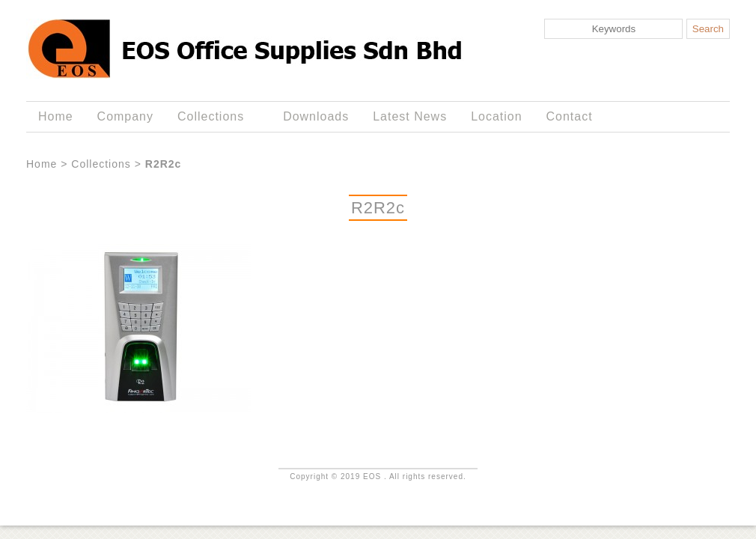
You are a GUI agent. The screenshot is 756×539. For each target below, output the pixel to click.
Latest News (410, 116)
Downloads (316, 116)
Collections (214, 117)
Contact (570, 116)
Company (125, 116)
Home (56, 116)
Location (496, 116)
